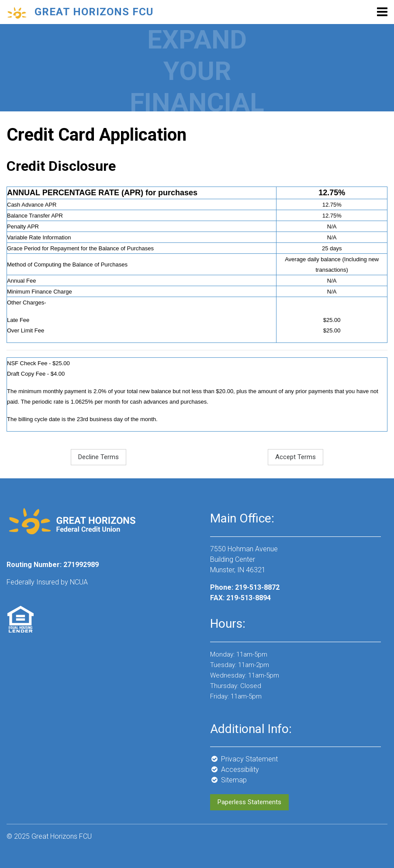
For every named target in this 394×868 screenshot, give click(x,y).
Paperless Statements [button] (249, 802)
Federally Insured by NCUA (47, 582)
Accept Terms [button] (295, 457)
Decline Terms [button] (98, 457)
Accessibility (235, 769)
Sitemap (228, 780)
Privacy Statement (244, 759)
